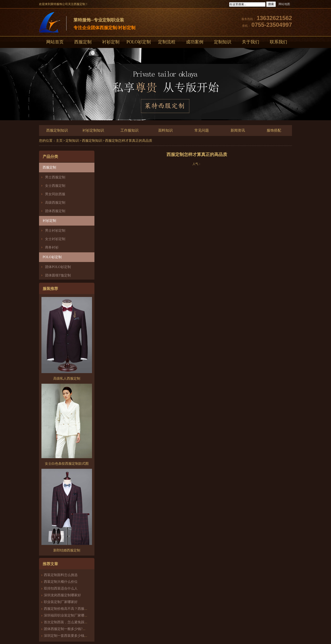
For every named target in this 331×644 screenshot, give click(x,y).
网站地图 (284, 4)
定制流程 (167, 42)
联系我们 (278, 42)
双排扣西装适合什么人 (62, 588)
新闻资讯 (238, 130)
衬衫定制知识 (93, 130)
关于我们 (251, 42)
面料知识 (165, 130)
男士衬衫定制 (55, 231)
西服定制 (83, 42)
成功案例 (195, 42)
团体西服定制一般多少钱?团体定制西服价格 (77, 629)
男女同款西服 (55, 194)
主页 (59, 141)
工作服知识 (129, 130)
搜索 (271, 4)
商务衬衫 (52, 247)
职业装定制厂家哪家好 (61, 602)
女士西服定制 (55, 186)
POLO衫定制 (139, 42)
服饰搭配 (274, 130)
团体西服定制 (55, 211)
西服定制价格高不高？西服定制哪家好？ (74, 609)
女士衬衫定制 (55, 239)
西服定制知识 (57, 130)
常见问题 (202, 130)
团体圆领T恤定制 (58, 275)
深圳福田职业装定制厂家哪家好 (67, 615)
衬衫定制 (111, 42)
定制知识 (223, 42)
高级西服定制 (55, 203)
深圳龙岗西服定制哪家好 (62, 595)
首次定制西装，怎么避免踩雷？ (67, 622)
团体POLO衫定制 (58, 267)
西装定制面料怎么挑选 (61, 575)
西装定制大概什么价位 (61, 582)
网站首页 (55, 42)
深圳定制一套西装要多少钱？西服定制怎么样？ (79, 636)
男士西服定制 (55, 177)
